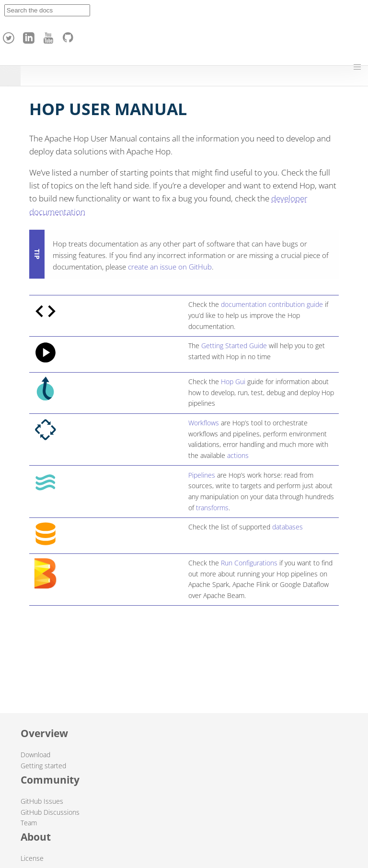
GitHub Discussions (50, 812)
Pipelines (202, 475)
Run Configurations (249, 563)
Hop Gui (233, 381)
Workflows (204, 423)
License (32, 858)
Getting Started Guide (234, 346)
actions (238, 455)
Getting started (43, 766)
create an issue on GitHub (170, 267)
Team (29, 823)
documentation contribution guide (272, 304)
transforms (212, 508)
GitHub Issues (42, 801)
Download (35, 755)
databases (287, 527)
